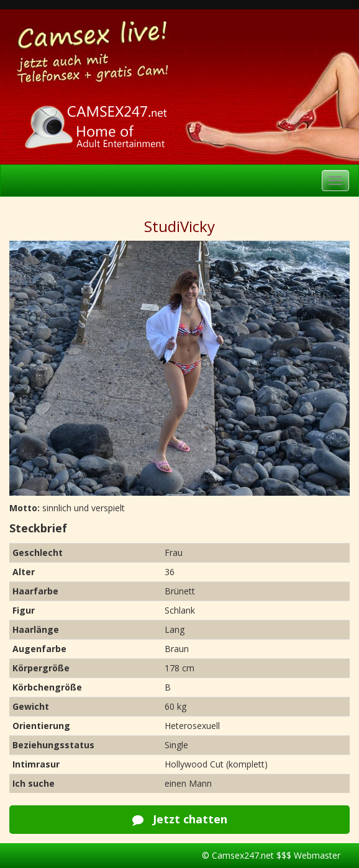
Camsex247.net (243, 855)
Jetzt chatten (180, 819)
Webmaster (317, 855)
